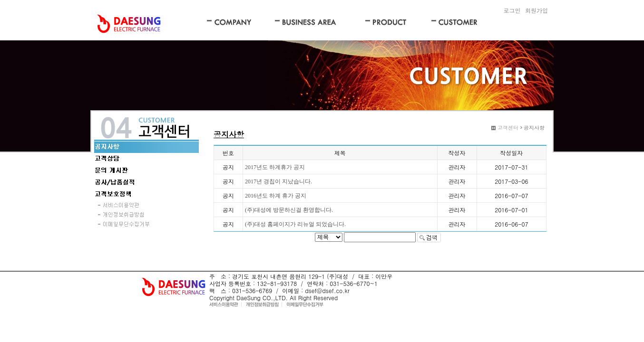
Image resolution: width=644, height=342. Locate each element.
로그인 (512, 10)
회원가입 (537, 10)
